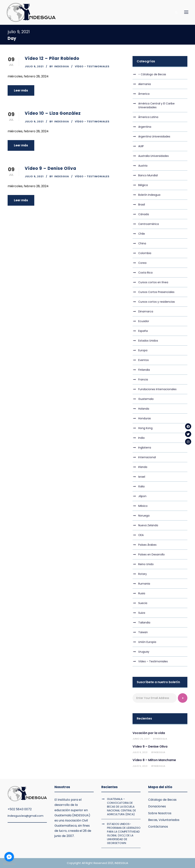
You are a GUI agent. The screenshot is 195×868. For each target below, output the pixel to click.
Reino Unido (146, 564)
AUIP (141, 146)
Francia (143, 379)
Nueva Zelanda (148, 525)
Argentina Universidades (154, 136)
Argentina (145, 127)
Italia (141, 486)
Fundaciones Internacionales (157, 389)
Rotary (143, 574)
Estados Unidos (148, 341)
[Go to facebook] (9, 857)
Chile (142, 234)
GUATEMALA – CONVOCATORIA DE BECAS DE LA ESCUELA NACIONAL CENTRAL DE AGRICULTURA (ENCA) (121, 807)
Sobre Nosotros (160, 813)
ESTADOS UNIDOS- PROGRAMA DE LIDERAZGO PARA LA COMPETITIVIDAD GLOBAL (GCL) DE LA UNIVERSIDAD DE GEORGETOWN (124, 834)
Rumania (144, 584)
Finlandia (144, 370)
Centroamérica (149, 224)
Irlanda (143, 467)
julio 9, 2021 (34, 66)
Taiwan (143, 632)
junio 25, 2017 (141, 739)
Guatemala (146, 399)
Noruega (144, 516)
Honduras (145, 418)
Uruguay (144, 652)
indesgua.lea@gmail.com (26, 816)
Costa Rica (145, 273)
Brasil (142, 205)
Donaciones (157, 806)
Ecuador (144, 321)
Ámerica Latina (148, 117)
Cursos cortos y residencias (157, 302)
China (142, 243)
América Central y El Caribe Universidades (156, 105)
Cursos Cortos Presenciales (156, 292)
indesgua (62, 66)
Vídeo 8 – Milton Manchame (154, 760)
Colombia (145, 253)
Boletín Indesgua (149, 195)
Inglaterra (145, 448)
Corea (142, 263)
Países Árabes (147, 545)
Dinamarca (146, 311)
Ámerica (144, 94)
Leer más (21, 90)
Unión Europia (147, 642)
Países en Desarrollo (151, 554)
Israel (142, 477)
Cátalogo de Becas (162, 800)
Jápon (142, 496)
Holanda (144, 409)
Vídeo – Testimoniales (153, 661)
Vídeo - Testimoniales (92, 66)
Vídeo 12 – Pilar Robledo (52, 58)
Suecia (143, 603)
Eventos (143, 360)
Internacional (147, 457)
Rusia (142, 593)
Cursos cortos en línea (153, 282)
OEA (141, 535)
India (141, 438)
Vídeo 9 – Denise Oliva (50, 168)
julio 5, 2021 (140, 766)
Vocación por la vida (149, 733)
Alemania (145, 84)
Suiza (142, 613)
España (143, 331)
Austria (143, 166)
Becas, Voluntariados (164, 820)
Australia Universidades (153, 156)
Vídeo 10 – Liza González (53, 113)
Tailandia (144, 623)
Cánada (144, 214)
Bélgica (143, 185)
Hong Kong (145, 428)
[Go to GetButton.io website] (9, 864)
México (143, 506)
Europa (143, 350)
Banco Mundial (148, 175)
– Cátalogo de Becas (152, 74)
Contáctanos (158, 827)
